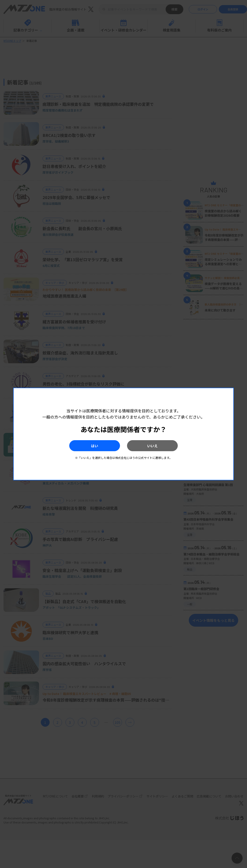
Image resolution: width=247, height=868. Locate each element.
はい (95, 446)
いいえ (152, 446)
